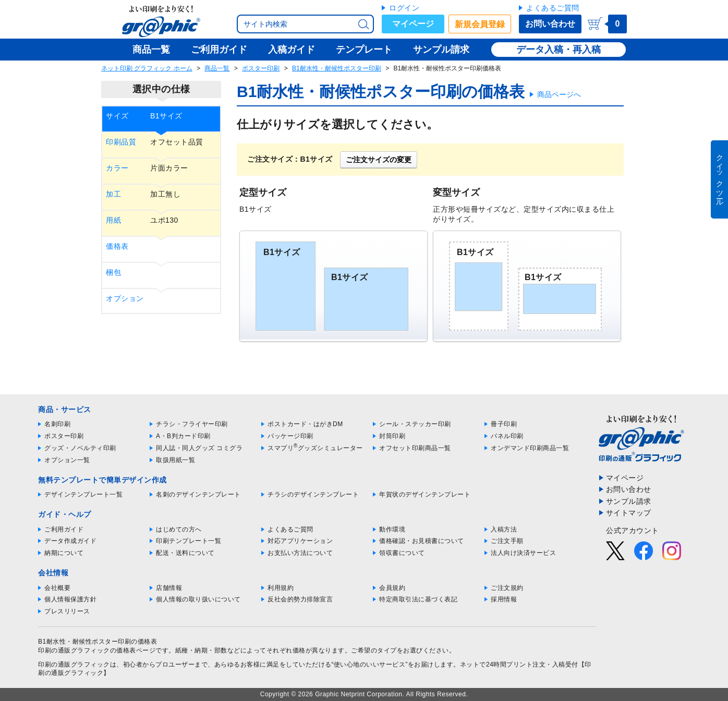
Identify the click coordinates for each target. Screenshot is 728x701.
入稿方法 (504, 529)
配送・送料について (185, 553)
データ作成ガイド (70, 541)
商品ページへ (559, 94)
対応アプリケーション (300, 541)
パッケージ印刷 (290, 436)
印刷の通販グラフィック (74, 664)
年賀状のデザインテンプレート (425, 494)
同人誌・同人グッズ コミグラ (199, 448)
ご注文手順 (507, 541)
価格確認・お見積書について (422, 541)
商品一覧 (217, 68)
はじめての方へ (179, 529)
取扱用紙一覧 (175, 460)
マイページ (413, 24)
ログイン (404, 8)
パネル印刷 (507, 436)
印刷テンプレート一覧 (189, 541)
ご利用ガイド (64, 529)
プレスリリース (67, 611)
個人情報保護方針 (70, 599)
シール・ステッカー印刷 (415, 424)
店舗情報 (169, 588)
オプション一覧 (67, 460)
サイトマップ (629, 513)
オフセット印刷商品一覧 (415, 448)
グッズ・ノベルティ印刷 (80, 448)
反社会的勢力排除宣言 (300, 599)
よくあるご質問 (553, 8)
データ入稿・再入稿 (559, 50)
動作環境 (392, 529)
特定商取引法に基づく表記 (418, 599)
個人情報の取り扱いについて (198, 599)
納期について (64, 553)
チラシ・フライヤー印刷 (192, 424)
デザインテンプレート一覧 (83, 494)
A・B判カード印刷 (183, 436)
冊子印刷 (504, 424)
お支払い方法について (300, 553)
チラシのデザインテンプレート (313, 494)
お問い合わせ (550, 24)
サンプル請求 (629, 501)
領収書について (402, 553)
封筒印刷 (392, 436)
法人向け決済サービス (523, 553)
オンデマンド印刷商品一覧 (530, 448)
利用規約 (281, 588)
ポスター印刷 (261, 68)
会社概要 (57, 588)
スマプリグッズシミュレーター (315, 448)
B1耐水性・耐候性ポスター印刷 (337, 68)
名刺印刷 (57, 424)
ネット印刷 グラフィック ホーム (147, 68)
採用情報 (504, 599)
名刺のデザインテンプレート (198, 494)
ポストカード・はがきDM (305, 424)
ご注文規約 (507, 588)
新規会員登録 (480, 24)
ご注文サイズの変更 (379, 160)
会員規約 (392, 588)
